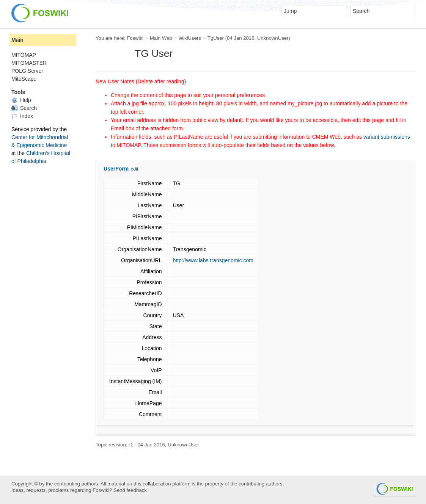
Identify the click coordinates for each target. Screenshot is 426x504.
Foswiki (135, 38)
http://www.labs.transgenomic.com (213, 260)
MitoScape (24, 79)
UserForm (116, 169)
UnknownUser (273, 38)
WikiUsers (190, 38)
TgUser (216, 38)
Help (21, 100)
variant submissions (387, 137)
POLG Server (27, 71)
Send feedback (130, 490)
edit (134, 169)
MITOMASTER (29, 63)
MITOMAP (24, 55)
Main (17, 40)
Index (22, 116)
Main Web (161, 38)
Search (24, 108)
